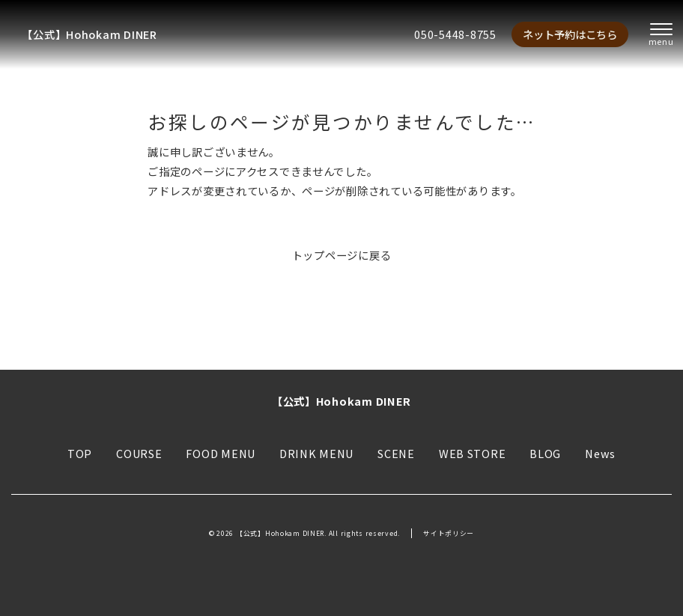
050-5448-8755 (455, 34)
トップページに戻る (342, 255)
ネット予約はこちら (570, 34)
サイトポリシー (449, 533)
